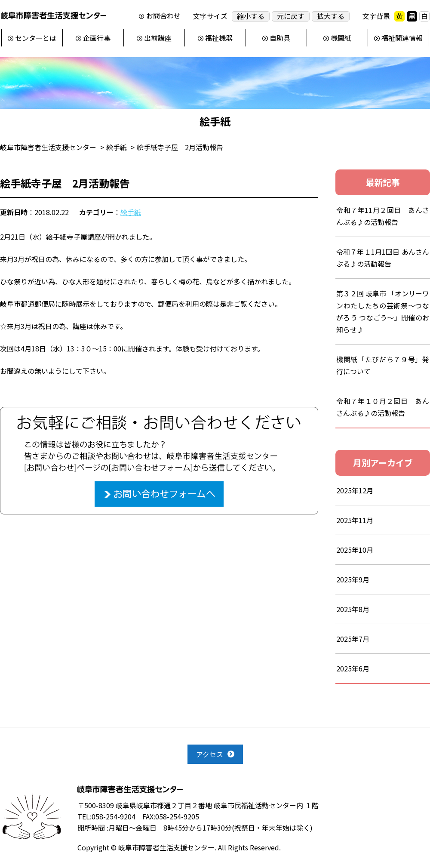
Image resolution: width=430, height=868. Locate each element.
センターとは (36, 38)
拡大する (331, 16)
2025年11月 (355, 520)
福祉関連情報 (402, 38)
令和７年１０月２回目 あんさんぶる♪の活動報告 (383, 407)
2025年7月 (353, 639)
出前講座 (158, 38)
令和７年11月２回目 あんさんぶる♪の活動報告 (383, 216)
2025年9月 (353, 579)
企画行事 (97, 38)
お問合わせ (163, 16)
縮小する (251, 16)
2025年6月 (353, 668)
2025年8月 (353, 609)
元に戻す (291, 16)
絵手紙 (131, 212)
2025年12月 (355, 490)
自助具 (280, 38)
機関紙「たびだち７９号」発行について (383, 365)
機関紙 (341, 38)
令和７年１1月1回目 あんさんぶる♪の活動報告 (383, 258)
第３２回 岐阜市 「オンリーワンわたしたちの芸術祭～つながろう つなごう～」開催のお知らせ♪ (383, 311)
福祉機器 (219, 38)
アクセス (210, 754)
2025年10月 (355, 550)
